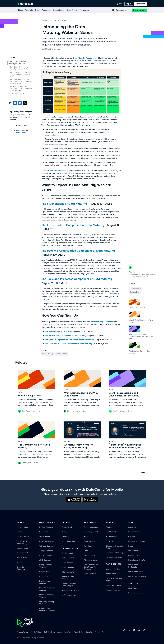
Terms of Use (100, 632)
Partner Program (113, 590)
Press (131, 546)
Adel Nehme (134, 272)
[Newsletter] (85, 10)
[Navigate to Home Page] (25, 4)
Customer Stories (113, 585)
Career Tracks (23, 553)
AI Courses (44, 576)
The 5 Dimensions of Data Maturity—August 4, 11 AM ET (20, 68)
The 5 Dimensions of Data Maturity (64, 204)
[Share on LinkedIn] (15, 103)
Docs (86, 551)
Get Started (67, 527)
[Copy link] (10, 103)
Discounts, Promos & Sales (115, 547)
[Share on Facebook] (20, 103)
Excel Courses (45, 572)
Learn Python (23, 527)
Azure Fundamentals (70, 590)
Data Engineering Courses (47, 603)
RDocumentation (91, 560)
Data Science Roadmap (23, 568)
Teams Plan (111, 574)
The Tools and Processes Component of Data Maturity (77, 279)
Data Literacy (62, 21)
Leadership (133, 551)
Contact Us (133, 555)
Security (65, 536)
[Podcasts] (46, 10)
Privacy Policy (22, 632)
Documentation (68, 541)
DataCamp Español (137, 560)
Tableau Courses (46, 546)
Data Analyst (67, 563)
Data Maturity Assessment (85, 58)
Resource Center (91, 527)
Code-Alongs (89, 541)
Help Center (134, 588)
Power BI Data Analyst (68, 578)
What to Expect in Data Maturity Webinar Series (18, 63)
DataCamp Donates (115, 557)
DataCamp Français (137, 576)
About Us (132, 527)
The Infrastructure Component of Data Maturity (73, 225)
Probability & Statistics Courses (47, 610)
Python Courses (46, 527)
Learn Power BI (24, 536)
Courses (21, 562)
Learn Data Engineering (22, 542)
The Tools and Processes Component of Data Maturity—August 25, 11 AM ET (21, 88)
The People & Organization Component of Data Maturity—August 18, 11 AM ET (21, 81)
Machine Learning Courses (47, 596)
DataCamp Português (133, 566)
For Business (111, 536)
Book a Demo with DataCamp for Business (92, 567)
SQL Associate (68, 572)
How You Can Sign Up (17, 94)
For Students (111, 532)
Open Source (89, 555)
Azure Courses (45, 555)
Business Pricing (113, 569)
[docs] (37, 10)
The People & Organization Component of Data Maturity (78, 251)
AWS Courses (45, 560)
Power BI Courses (47, 541)
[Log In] (129, 4)
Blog (52, 21)
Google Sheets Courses (45, 566)
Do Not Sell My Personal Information (57, 632)
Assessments (23, 548)
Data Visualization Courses (47, 589)
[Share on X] (25, 103)
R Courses (44, 532)
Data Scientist (68, 558)
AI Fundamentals (69, 595)
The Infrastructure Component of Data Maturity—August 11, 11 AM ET (21, 74)
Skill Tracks (22, 557)
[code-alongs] (72, 10)
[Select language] (119, 4)
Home (45, 21)
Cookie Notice (36, 632)
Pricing (65, 532)
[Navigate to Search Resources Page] (113, 10)
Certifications (67, 553)
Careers (132, 536)
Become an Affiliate (137, 593)
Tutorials (87, 546)
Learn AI (21, 532)
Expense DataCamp (115, 553)
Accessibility (79, 632)
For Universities (113, 541)
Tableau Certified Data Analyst (69, 585)
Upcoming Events (91, 532)
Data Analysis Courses (45, 582)
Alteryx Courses (46, 551)
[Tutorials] (29, 10)
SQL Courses (45, 536)
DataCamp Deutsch (137, 572)
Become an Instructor (138, 541)
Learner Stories (135, 532)
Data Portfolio (90, 574)
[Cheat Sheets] (58, 10)
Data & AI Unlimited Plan (115, 579)
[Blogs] (20, 10)
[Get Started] (140, 4)
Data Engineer (68, 567)
